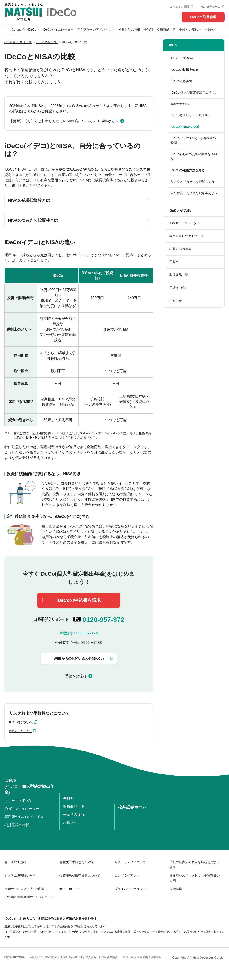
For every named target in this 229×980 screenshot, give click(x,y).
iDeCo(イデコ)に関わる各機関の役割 (193, 140)
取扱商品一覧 (166, 29)
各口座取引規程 (15, 862)
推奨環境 (176, 889)
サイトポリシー (70, 889)
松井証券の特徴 (129, 29)
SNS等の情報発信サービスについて (30, 897)
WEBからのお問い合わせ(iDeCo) (79, 658)
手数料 (148, 29)
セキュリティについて (130, 862)
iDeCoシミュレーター (58, 29)
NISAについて (20, 731)
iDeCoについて (21, 722)
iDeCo (172, 45)
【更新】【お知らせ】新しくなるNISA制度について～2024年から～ (64, 121)
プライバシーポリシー (130, 889)
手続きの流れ (189, 29)
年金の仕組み (180, 104)
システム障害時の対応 (20, 875)
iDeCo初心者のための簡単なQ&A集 (194, 156)
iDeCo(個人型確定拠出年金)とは (193, 92)
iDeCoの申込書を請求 (79, 600)
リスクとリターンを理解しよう (193, 182)
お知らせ (211, 29)
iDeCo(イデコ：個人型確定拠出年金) (29, 786)
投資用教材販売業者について (80, 875)
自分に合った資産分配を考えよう (194, 193)
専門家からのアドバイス (94, 29)
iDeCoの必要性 (181, 81)
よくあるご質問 (181, 7)
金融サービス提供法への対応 (25, 889)
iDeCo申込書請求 (203, 17)
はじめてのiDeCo (24, 29)
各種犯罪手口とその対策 (77, 862)
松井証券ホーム (213, 7)
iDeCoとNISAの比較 (185, 127)
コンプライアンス (127, 875)
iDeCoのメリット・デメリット (192, 115)
